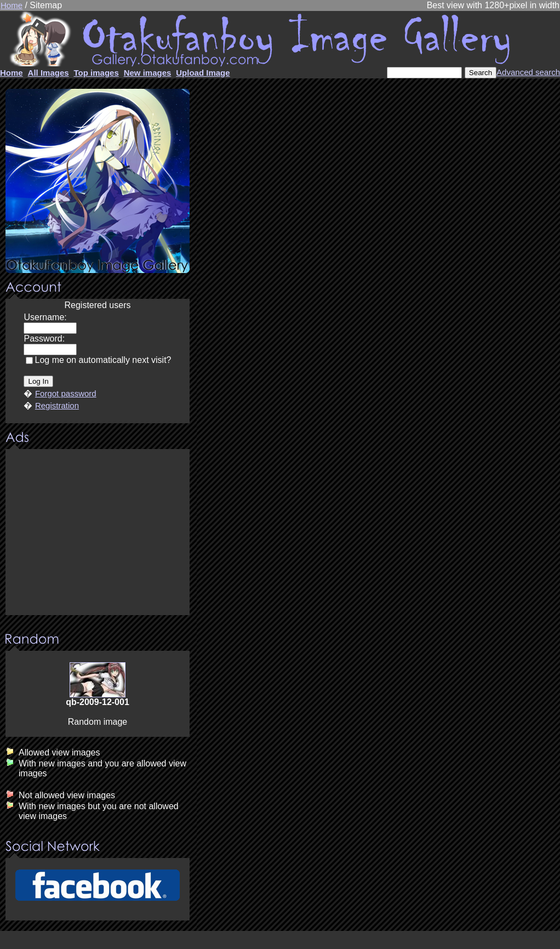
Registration (57, 405)
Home (12, 5)
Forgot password (66, 393)
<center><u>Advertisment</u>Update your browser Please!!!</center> (98, 533)
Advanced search (528, 72)
